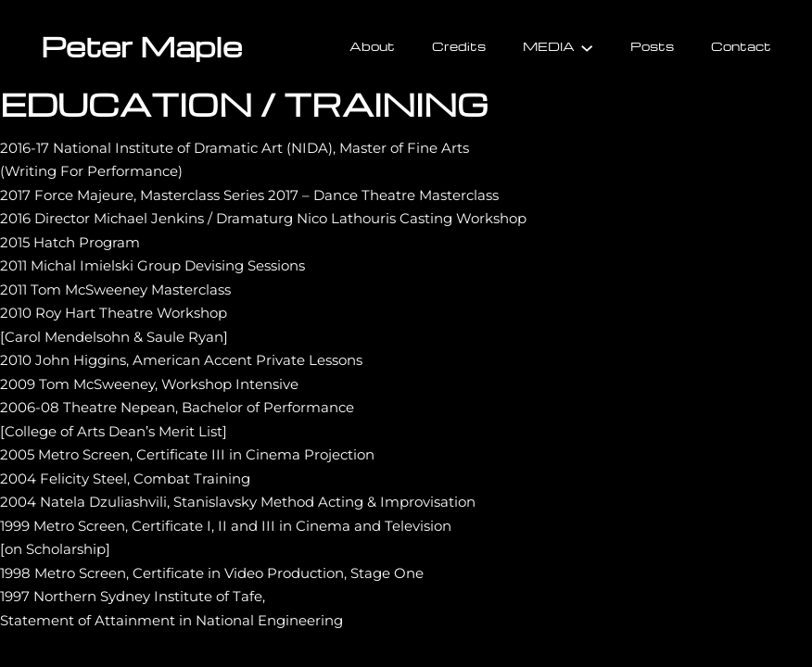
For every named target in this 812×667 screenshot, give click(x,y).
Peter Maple (141, 46)
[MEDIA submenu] (587, 46)
